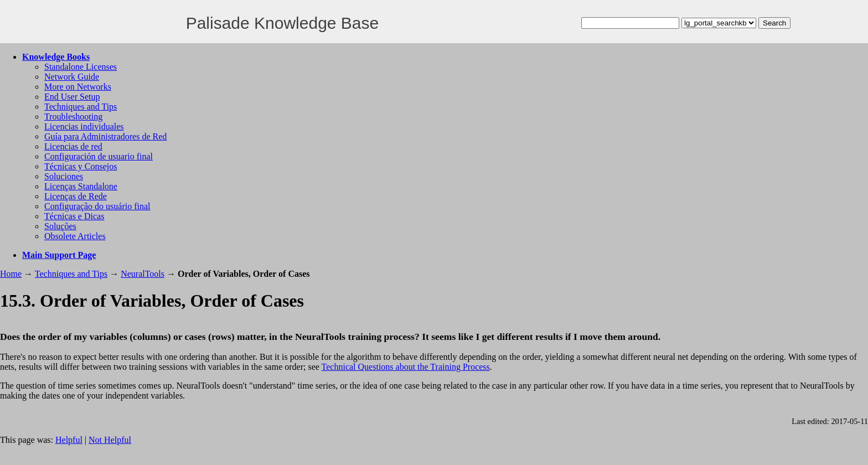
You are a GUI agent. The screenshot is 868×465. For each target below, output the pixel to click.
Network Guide (72, 77)
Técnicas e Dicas (74, 216)
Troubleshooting (73, 117)
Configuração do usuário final (97, 206)
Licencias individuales (84, 126)
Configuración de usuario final (99, 156)
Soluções (60, 226)
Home (11, 274)
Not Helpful (110, 440)
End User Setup (72, 97)
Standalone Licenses (81, 67)
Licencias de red (73, 146)
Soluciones (64, 176)
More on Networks (78, 87)
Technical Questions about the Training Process (406, 367)
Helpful (69, 440)
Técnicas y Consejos (81, 166)
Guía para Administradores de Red (105, 136)
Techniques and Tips (81, 107)
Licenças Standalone (81, 186)
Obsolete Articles (75, 236)
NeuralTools (143, 274)
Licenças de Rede (76, 196)
